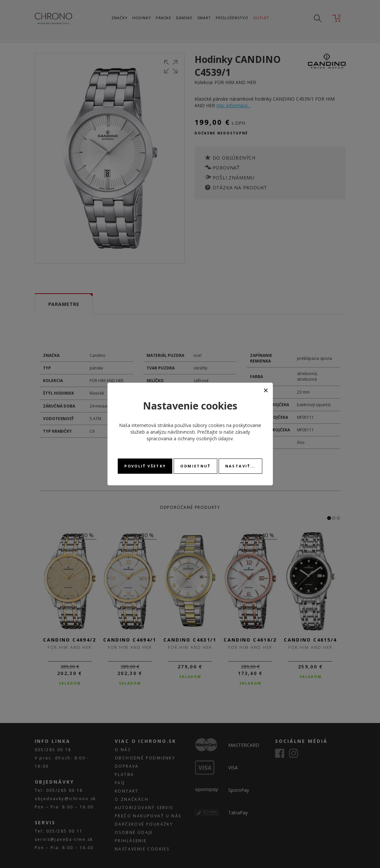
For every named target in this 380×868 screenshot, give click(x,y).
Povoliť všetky (145, 466)
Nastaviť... (240, 466)
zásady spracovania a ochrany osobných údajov (198, 435)
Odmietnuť (195, 466)
